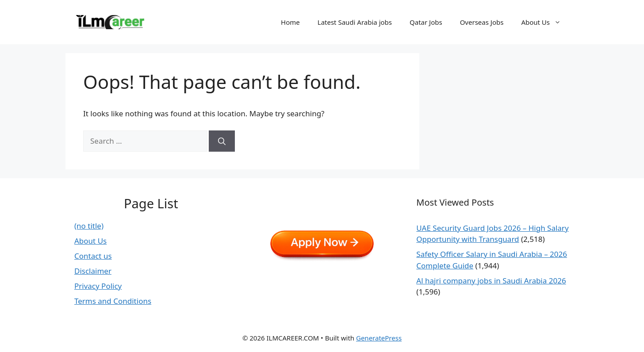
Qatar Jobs (426, 22)
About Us (545, 22)
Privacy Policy (98, 286)
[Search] (222, 141)
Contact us (93, 256)
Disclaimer (93, 271)
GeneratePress (379, 338)
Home (290, 22)
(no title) (89, 226)
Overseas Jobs (482, 22)
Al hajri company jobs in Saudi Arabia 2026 (491, 281)
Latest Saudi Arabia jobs (355, 22)
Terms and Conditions (113, 301)
